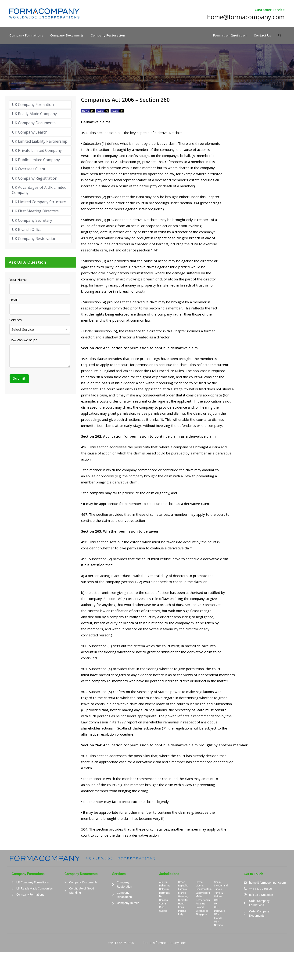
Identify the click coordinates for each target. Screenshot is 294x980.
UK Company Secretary (32, 221)
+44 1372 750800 (121, 943)
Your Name (18, 280)
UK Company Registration (35, 179)
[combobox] (40, 330)
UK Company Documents (34, 123)
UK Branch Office (27, 230)
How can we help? (23, 341)
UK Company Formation (33, 105)
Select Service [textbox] (23, 330)
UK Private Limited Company (37, 151)
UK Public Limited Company (36, 160)
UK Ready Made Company (34, 114)
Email (15, 300)
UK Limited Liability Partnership (40, 142)
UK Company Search (30, 133)
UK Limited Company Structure (39, 202)
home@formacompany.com (165, 943)
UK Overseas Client (29, 170)
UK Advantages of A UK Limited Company (39, 191)
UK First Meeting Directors (35, 212)
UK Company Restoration (34, 239)
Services (16, 321)
